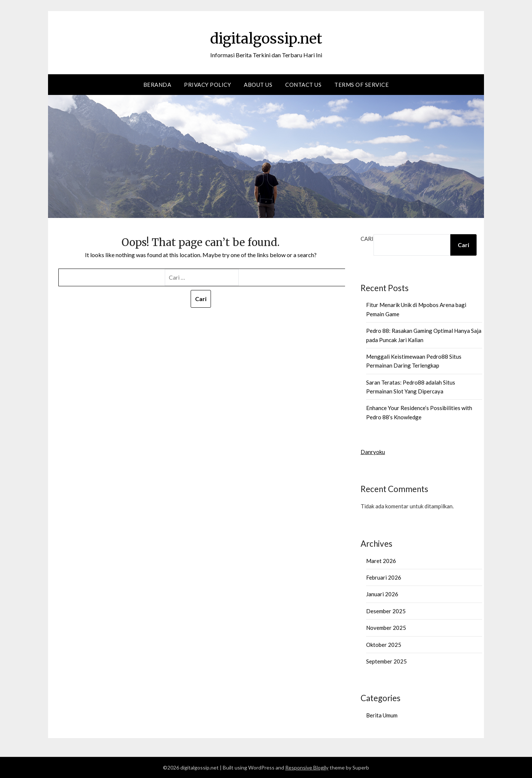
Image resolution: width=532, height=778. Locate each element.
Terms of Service (362, 85)
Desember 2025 (386, 611)
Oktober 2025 (384, 645)
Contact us (303, 85)
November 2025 (386, 628)
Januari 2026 (382, 594)
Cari (367, 239)
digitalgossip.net (266, 37)
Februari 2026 (384, 577)
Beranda (157, 85)
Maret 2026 (381, 561)
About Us (258, 85)
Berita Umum (382, 715)
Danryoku (373, 452)
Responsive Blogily (307, 767)
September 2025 (386, 661)
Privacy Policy (207, 85)
